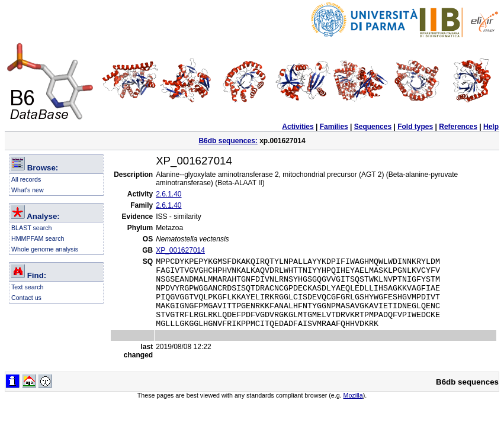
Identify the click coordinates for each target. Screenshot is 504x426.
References (458, 127)
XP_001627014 (180, 250)
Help (491, 127)
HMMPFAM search (38, 238)
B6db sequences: (228, 141)
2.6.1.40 (168, 194)
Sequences (373, 127)
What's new (28, 190)
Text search (28, 287)
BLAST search (32, 228)
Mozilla (353, 409)
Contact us (26, 298)
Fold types (415, 127)
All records (26, 179)
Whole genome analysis (45, 249)
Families (334, 127)
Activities (298, 127)
